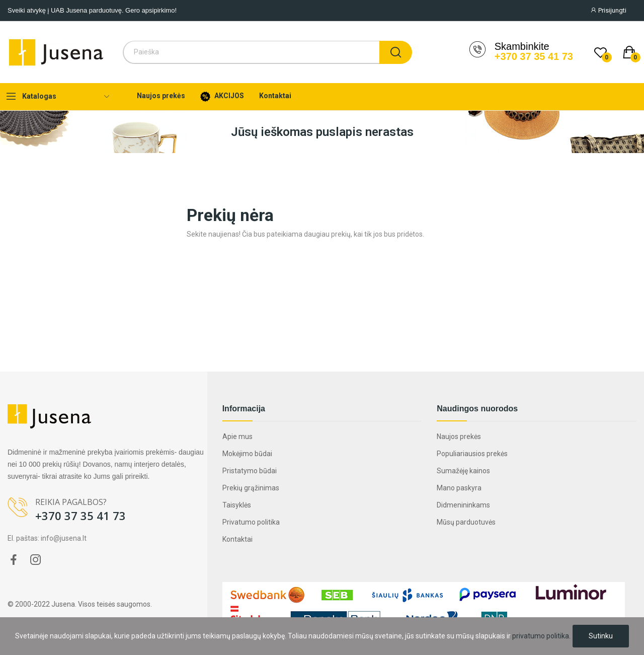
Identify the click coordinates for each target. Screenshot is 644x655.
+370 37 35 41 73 (534, 56)
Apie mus (237, 436)
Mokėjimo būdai (247, 454)
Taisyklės (237, 505)
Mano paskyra (459, 488)
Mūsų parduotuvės (466, 522)
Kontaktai (237, 539)
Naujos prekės (459, 436)
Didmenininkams (463, 505)
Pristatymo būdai (250, 471)
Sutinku (601, 636)
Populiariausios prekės (472, 454)
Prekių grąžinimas (251, 488)
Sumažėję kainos (463, 471)
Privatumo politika (251, 522)
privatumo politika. (541, 636)
